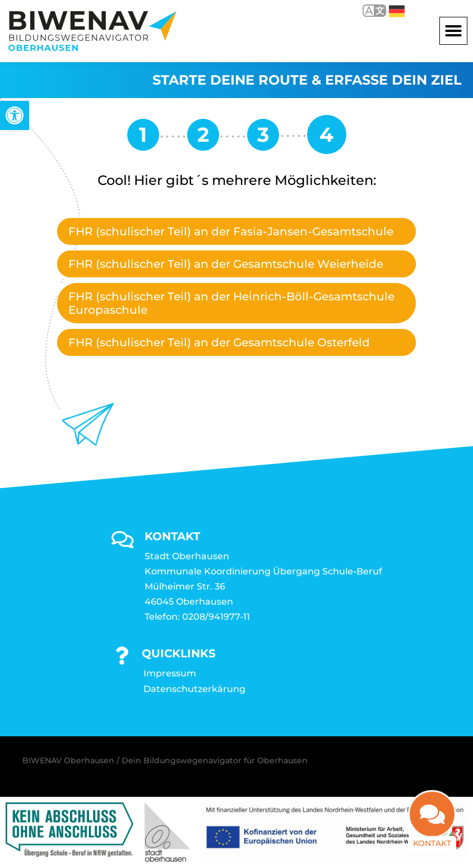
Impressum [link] (170, 673)
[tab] (237, 231)
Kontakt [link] (432, 844)
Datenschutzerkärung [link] (194, 689)
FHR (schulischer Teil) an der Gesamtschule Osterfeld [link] (219, 342)
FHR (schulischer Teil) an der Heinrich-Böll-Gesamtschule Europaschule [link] (231, 303)
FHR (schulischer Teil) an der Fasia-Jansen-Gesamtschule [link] (231, 231)
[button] (453, 31)
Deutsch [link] (397, 11)
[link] (15, 115)
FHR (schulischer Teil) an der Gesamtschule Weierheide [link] (226, 264)
